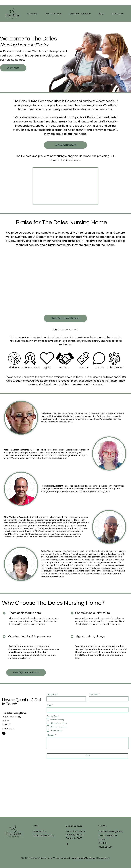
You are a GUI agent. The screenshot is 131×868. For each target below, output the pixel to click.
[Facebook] (4, 733)
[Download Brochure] (65, 145)
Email (49, 705)
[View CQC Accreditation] (26, 672)
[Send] (88, 756)
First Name (51, 694)
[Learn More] (13, 68)
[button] (80, 13)
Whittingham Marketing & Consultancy (91, 858)
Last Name (94, 694)
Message (51, 735)
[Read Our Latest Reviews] (65, 318)
